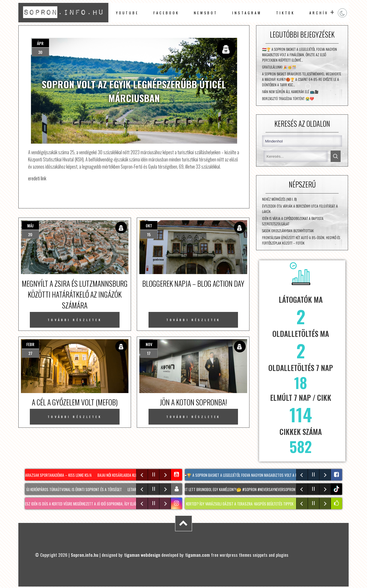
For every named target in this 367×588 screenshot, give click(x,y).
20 (30, 234)
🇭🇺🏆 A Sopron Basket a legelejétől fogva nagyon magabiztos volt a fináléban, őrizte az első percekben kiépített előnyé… (299, 55)
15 (149, 234)
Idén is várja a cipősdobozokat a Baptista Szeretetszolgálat (293, 221)
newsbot (206, 13)
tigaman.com (198, 555)
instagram (247, 13)
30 (40, 52)
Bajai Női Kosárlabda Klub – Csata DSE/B (132, 475)
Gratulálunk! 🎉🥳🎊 (279, 67)
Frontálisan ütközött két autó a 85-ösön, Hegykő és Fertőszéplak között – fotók (301, 240)
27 (30, 353)
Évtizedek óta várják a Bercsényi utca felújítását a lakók (300, 209)
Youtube (127, 13)
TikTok (286, 13)
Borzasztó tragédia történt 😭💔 (288, 98)
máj (30, 225)
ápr (40, 43)
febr (30, 344)
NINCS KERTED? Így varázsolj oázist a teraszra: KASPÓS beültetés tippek (240, 504)
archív (319, 13)
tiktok (337, 489)
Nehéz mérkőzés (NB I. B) (279, 199)
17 (149, 353)
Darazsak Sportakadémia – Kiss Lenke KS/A (59, 475)
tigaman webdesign (142, 555)
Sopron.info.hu (85, 555)
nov (149, 344)
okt (149, 225)
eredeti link (37, 178)
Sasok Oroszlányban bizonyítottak (288, 231)
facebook (166, 13)
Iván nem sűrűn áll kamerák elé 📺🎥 (290, 92)
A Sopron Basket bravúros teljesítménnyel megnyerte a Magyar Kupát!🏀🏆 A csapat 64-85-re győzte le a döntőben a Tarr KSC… (302, 79)
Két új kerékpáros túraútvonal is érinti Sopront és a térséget (74, 489)
